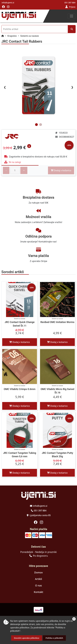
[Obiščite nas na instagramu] (8, 7)
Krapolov (12, 36)
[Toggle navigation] (71, 16)
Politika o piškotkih (54, 638)
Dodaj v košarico (20, 342)
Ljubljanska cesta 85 (40, 515)
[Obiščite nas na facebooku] (3, 7)
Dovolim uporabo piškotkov (27, 638)
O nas (38, 585)
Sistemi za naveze (30, 36)
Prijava (72, 7)
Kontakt (38, 592)
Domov (38, 572)
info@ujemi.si (8, 3)
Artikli (39, 579)
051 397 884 (70, 3)
